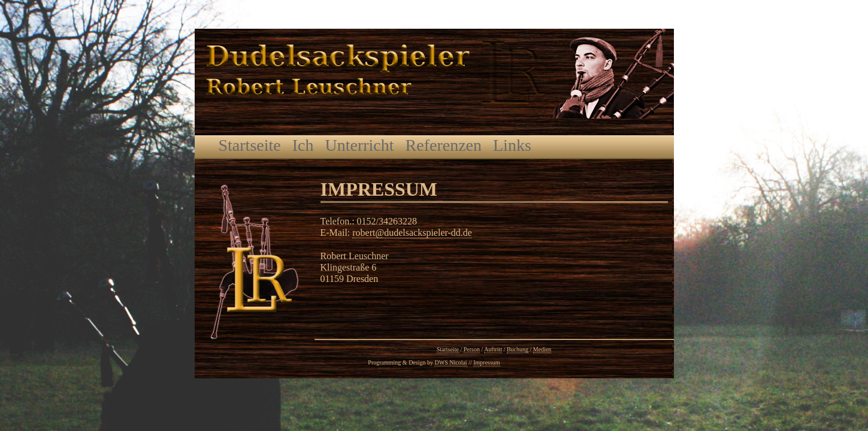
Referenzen (444, 145)
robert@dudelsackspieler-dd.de (412, 233)
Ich (303, 145)
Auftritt (493, 349)
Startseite (250, 145)
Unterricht (359, 145)
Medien (542, 349)
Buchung (518, 349)
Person (472, 349)
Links (512, 145)
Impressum (486, 362)
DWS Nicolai (450, 362)
